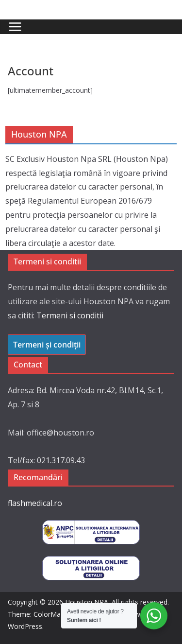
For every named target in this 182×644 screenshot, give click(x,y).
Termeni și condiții (47, 345)
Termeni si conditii (70, 315)
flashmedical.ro (35, 503)
